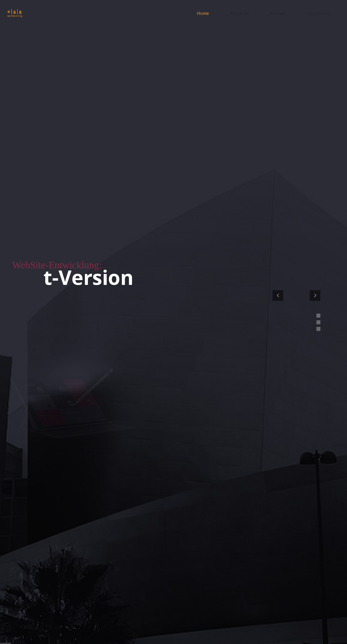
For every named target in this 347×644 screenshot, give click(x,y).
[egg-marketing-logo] (15, 13)
